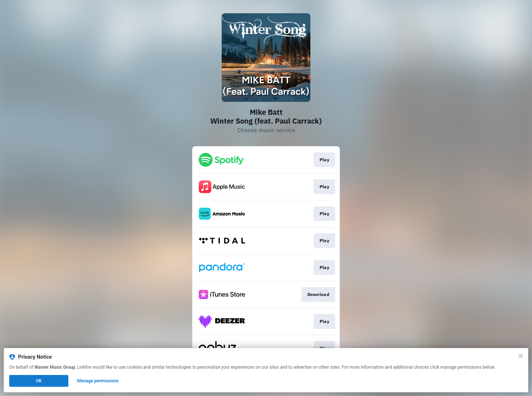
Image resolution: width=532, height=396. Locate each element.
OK (39, 381)
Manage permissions (98, 381)
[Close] (521, 356)
